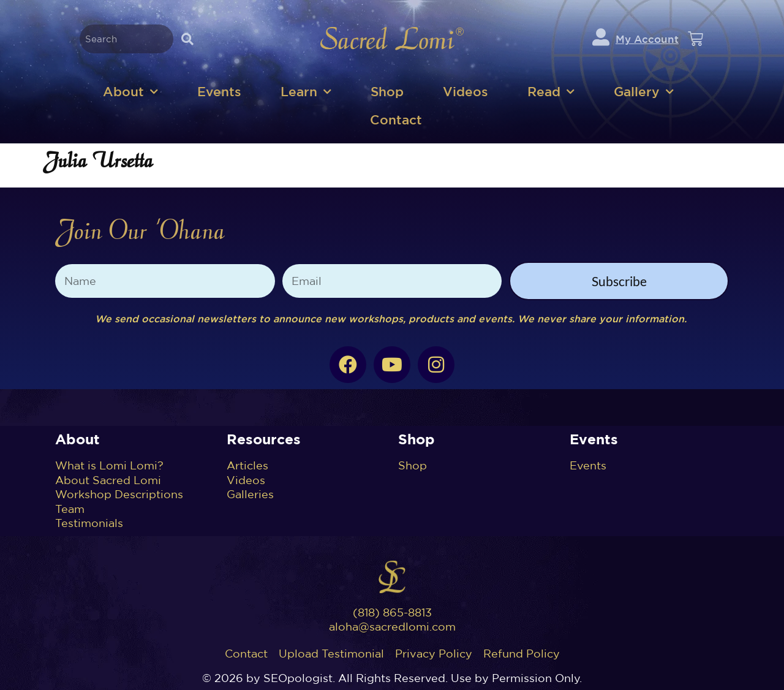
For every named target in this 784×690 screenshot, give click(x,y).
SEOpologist (298, 678)
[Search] (187, 39)
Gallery (644, 92)
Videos (466, 92)
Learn (306, 92)
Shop (387, 92)
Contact (396, 120)
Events (219, 92)
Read (551, 92)
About (130, 92)
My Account (647, 39)
